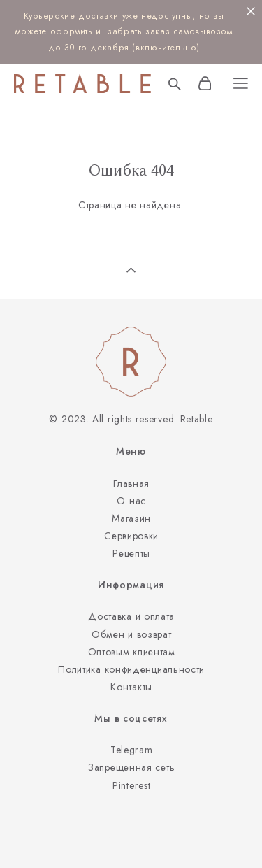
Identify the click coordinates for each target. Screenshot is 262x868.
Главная (131, 483)
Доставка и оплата (131, 616)
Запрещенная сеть (131, 767)
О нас (131, 501)
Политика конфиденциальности (131, 669)
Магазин (131, 518)
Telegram (132, 750)
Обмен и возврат (131, 634)
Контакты (131, 687)
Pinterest (131, 785)
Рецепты (131, 553)
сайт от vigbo (131, 836)
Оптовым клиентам (132, 652)
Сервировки (131, 536)
